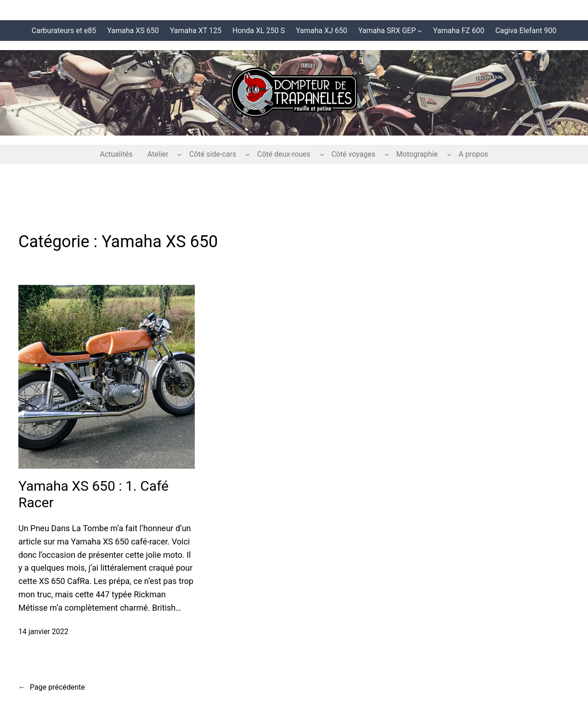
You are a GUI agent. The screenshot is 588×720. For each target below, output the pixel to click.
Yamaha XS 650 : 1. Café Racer (93, 494)
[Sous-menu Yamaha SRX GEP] (420, 31)
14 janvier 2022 (43, 632)
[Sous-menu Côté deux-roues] (322, 154)
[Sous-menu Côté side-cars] (248, 154)
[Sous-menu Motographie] (449, 154)
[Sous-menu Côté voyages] (387, 154)
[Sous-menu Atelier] (180, 154)
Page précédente (52, 687)
